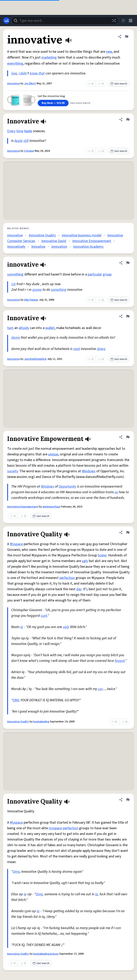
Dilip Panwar (31, 300)
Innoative (38, 247)
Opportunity (67, 486)
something (15, 274)
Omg (16, 872)
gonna (37, 290)
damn (16, 338)
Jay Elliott (30, 84)
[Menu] (131, 21)
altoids (24, 328)
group (107, 274)
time (20, 131)
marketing (49, 57)
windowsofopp (51, 507)
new (109, 52)
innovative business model (82, 235)
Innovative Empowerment (92, 241)
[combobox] (65, 21)
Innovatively (16, 247)
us (116, 492)
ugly (85, 561)
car (100, 689)
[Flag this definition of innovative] (127, 37)
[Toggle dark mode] (123, 21)
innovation (59, 247)
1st (13, 284)
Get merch (119, 84)
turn (10, 328)
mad (77, 349)
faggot (120, 661)
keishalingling (41, 722)
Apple (28, 131)
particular (95, 274)
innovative (14, 84)
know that (37, 73)
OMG (16, 700)
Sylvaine (29, 151)
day (79, 589)
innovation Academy (88, 247)
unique (53, 454)
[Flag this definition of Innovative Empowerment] (128, 437)
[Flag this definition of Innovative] (128, 120)
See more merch (80, 103)
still (26, 141)
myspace (55, 828)
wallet (50, 328)
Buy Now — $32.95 (53, 103)
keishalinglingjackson (46, 954)
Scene (102, 555)
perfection (67, 578)
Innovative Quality (42, 235)
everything (15, 63)
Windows (89, 471)
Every (11, 131)
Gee (14, 73)
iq (22, 627)
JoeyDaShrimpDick (35, 359)
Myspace (16, 544)
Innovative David (54, 241)
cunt (44, 616)
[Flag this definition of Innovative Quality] (128, 532)
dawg (101, 349)
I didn (23, 73)
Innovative (14, 151)
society (13, 471)
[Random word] (114, 21)
